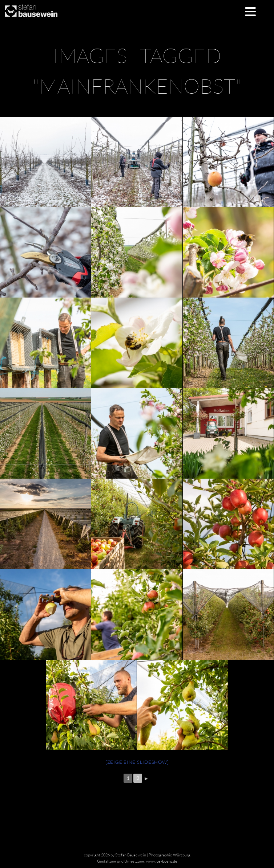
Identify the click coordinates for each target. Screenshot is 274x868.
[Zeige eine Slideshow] (137, 762)
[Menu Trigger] (250, 11)
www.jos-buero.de (162, 861)
